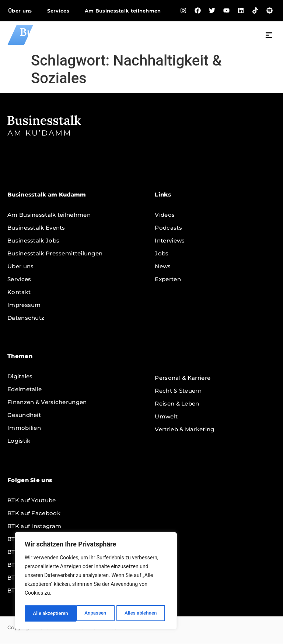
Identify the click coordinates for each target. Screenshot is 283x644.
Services (58, 11)
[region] (96, 582)
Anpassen (43, 613)
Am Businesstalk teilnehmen (123, 11)
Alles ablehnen (89, 613)
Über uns (20, 11)
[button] (269, 36)
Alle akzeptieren (141, 613)
